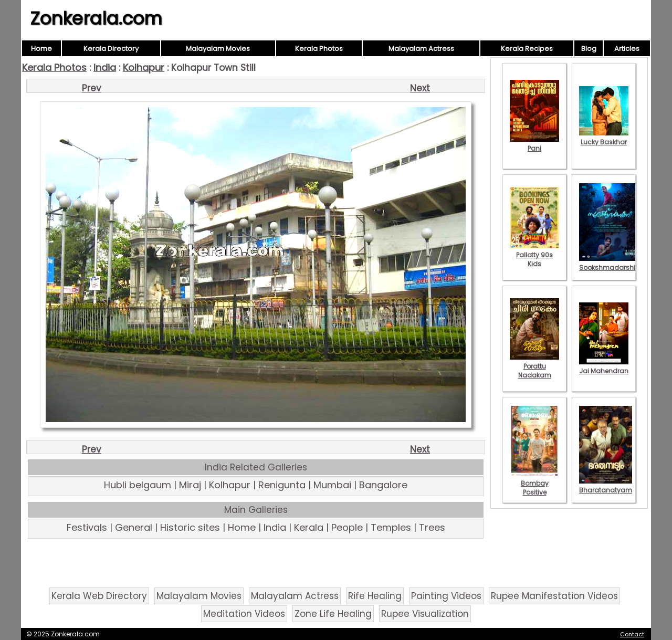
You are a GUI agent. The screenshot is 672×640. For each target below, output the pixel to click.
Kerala (309, 527)
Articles (627, 49)
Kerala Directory (111, 49)
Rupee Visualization (425, 614)
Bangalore (383, 485)
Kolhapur (144, 67)
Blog (589, 49)
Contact (632, 634)
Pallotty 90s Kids (534, 255)
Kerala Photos (319, 49)
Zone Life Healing (333, 614)
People (347, 527)
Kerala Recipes (527, 49)
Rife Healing (375, 596)
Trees (432, 527)
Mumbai (332, 485)
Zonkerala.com (96, 18)
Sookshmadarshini (610, 263)
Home (41, 49)
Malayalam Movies (218, 49)
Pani (534, 144)
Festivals (87, 527)
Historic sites (190, 527)
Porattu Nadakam (534, 366)
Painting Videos (446, 596)
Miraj (190, 485)
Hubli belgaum (138, 485)
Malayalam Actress (421, 49)
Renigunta (282, 485)
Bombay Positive (534, 483)
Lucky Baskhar (604, 138)
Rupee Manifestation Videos (554, 596)
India (105, 67)
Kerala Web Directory (99, 596)
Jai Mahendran (604, 366)
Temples (391, 527)
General (134, 527)
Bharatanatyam (606, 486)
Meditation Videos (244, 614)
